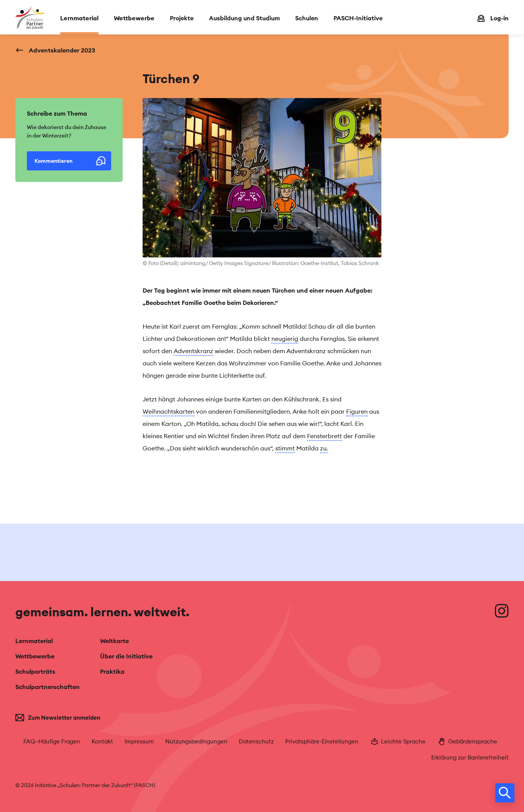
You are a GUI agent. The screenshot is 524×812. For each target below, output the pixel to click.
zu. (324, 448)
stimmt (285, 448)
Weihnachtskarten (168, 411)
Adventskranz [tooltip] (193, 351)
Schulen (307, 18)
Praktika (112, 671)
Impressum (139, 741)
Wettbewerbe (134, 18)
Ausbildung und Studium (244, 18)
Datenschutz (256, 741)
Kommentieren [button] (70, 161)
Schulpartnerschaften (48, 687)
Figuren (357, 411)
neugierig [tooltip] (285, 339)
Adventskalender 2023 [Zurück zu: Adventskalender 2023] (62, 50)
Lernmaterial (79, 18)
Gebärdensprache (467, 742)
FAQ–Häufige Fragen (52, 741)
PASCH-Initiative (358, 18)
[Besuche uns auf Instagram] (502, 611)
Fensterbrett (324, 436)
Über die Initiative (126, 656)
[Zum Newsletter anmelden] (71, 718)
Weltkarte (114, 641)
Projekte (182, 18)
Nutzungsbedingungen (196, 741)
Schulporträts (35, 671)
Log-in (499, 18)
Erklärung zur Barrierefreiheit (470, 757)
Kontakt (102, 741)
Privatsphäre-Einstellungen (322, 741)
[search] (505, 793)
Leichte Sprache (398, 742)
